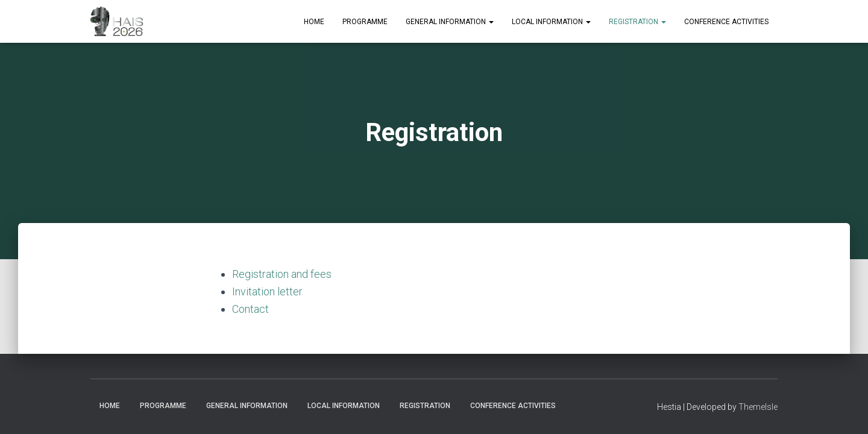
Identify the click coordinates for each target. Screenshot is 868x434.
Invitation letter (267, 291)
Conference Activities (726, 22)
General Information (450, 22)
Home (314, 22)
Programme (365, 22)
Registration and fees (282, 274)
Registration (637, 22)
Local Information (551, 22)
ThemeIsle (758, 407)
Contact (250, 309)
